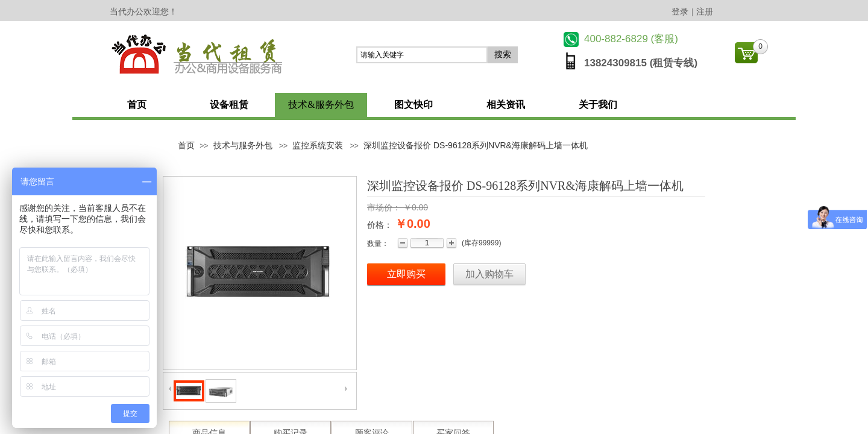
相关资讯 (506, 105)
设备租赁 (229, 105)
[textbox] (422, 55)
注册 (705, 12)
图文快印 (414, 105)
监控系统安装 (318, 145)
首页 (137, 105)
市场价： (384, 207)
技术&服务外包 (321, 105)
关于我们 (598, 105)
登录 (680, 12)
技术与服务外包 (243, 145)
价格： (380, 225)
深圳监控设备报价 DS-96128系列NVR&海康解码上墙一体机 (476, 145)
